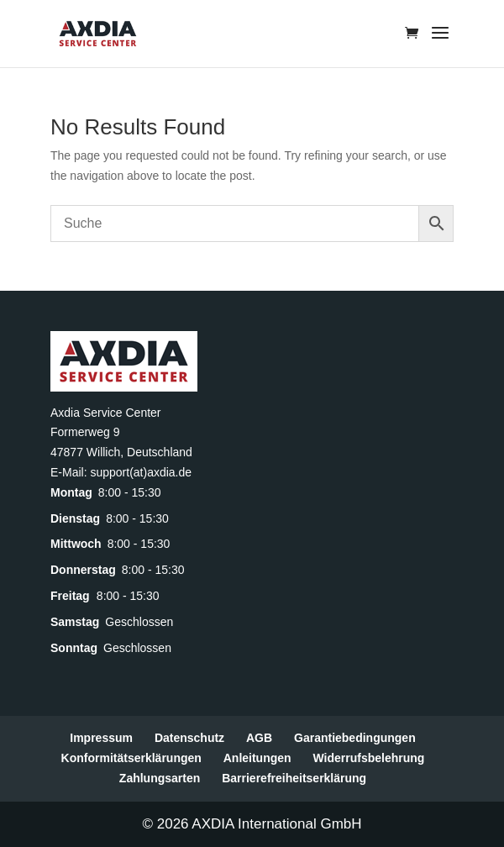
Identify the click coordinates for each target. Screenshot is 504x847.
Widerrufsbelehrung (369, 758)
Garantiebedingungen (355, 738)
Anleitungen (257, 758)
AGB (259, 738)
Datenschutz (189, 738)
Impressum (101, 738)
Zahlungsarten (160, 778)
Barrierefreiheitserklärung (294, 778)
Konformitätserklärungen (131, 758)
